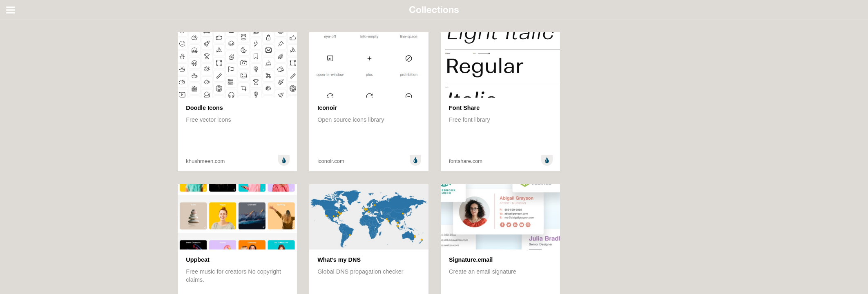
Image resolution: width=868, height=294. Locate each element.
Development (26, 45)
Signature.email (471, 260)
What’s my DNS (339, 260)
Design (17, 34)
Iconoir (327, 108)
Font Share (464, 108)
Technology (23, 77)
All (11, 24)
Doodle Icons (204, 108)
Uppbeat (198, 260)
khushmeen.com (205, 161)
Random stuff (26, 66)
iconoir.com (331, 161)
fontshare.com (466, 161)
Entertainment (27, 56)
